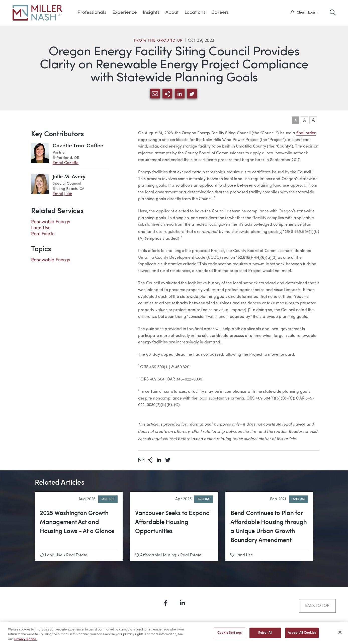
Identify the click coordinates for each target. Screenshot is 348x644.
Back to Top (317, 606)
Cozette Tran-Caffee (78, 146)
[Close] (340, 634)
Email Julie (62, 194)
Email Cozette (66, 163)
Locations (195, 13)
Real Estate (43, 234)
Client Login (304, 12)
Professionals (92, 13)
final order (306, 133)
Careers (220, 13)
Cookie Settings (230, 635)
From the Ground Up (158, 41)
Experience (125, 13)
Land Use (41, 228)
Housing (203, 499)
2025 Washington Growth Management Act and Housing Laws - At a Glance (77, 523)
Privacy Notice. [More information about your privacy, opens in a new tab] (26, 641)
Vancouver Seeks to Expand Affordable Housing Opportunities (172, 523)
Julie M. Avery (69, 177)
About (172, 13)
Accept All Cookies (302, 635)
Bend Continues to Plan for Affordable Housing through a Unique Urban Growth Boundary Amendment (269, 527)
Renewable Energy (51, 222)
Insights (151, 13)
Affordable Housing (158, 555)
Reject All (265, 635)
